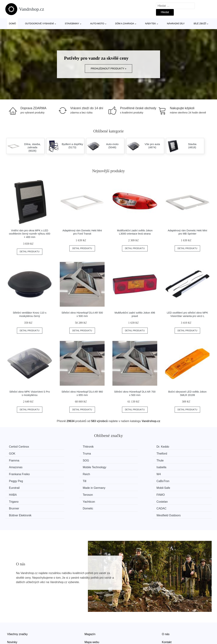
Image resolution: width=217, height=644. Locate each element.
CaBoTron (69, 473)
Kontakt (167, 620)
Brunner (174, 487)
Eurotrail (121, 473)
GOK (172, 447)
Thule (13, 460)
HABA (67, 480)
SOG (172, 453)
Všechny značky (17, 612)
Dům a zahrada (125, 24)
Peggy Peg (176, 467)
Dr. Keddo (122, 447)
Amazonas (70, 460)
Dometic (15, 493)
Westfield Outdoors (181, 493)
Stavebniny (72, 24)
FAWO (173, 480)
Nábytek (151, 24)
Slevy (11, 628)
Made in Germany (180, 473)
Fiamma (121, 453)
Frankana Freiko (20, 467)
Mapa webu (92, 620)
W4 (118, 467)
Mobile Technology (127, 460)
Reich (66, 467)
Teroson (121, 480)
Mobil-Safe (17, 480)
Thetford (68, 453)
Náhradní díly (176, 24)
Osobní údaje (93, 628)
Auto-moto (97, 24)
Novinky (12, 620)
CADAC (68, 493)
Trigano (15, 487)
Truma (14, 453)
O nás (166, 612)
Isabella (174, 460)
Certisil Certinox (20, 447)
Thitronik (68, 447)
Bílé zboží (200, 24)
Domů (12, 24)
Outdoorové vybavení (39, 24)
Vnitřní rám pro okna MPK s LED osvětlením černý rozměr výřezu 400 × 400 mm (30, 234)
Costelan (121, 487)
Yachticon (69, 487)
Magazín (90, 612)
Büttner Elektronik (127, 493)
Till (12, 473)
